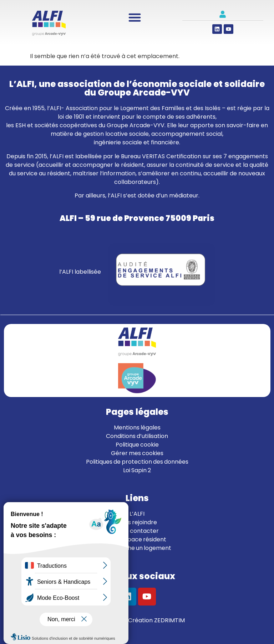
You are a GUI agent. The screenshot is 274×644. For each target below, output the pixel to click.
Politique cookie (137, 445)
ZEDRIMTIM (169, 620)
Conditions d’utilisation (137, 436)
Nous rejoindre (137, 522)
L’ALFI (137, 514)
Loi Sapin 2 (137, 470)
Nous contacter (137, 531)
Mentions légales (137, 427)
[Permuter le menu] (135, 17)
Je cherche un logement (137, 548)
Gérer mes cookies (137, 453)
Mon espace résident (137, 539)
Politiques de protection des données (137, 462)
